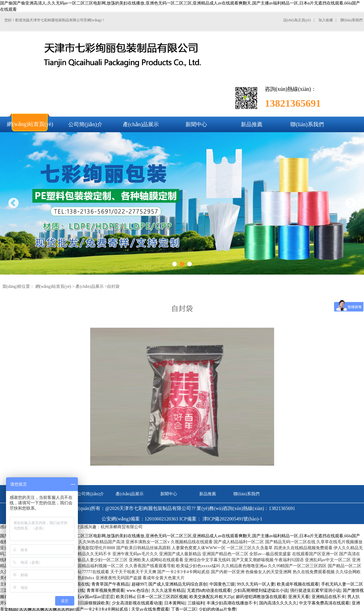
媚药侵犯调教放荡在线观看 (261, 597)
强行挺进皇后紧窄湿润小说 (315, 590)
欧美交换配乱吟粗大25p (211, 597)
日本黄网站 (175, 603)
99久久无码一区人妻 (256, 584)
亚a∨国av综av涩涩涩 (95, 597)
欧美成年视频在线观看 (298, 584)
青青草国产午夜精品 (110, 584)
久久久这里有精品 (168, 590)
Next (351, 204)
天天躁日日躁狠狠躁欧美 (86, 603)
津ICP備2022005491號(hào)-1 (232, 519)
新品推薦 (208, 494)
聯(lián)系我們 (246, 494)
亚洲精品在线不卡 (328, 597)
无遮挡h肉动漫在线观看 (209, 590)
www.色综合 (138, 590)
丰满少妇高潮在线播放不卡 (232, 603)
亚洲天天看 (299, 597)
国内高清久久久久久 (278, 603)
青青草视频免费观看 (105, 590)
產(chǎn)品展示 (90, 286)
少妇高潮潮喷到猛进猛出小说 (261, 590)
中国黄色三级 (222, 584)
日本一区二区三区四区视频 (162, 597)
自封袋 (113, 286)
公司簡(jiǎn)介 (90, 494)
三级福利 (196, 603)
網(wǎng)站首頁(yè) (53, 286)
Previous (13, 204)
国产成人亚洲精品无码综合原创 (178, 584)
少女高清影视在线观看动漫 (137, 603)
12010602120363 (161, 519)
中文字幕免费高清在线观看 (324, 603)
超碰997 (139, 584)
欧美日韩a (125, 597)
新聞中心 (169, 494)
